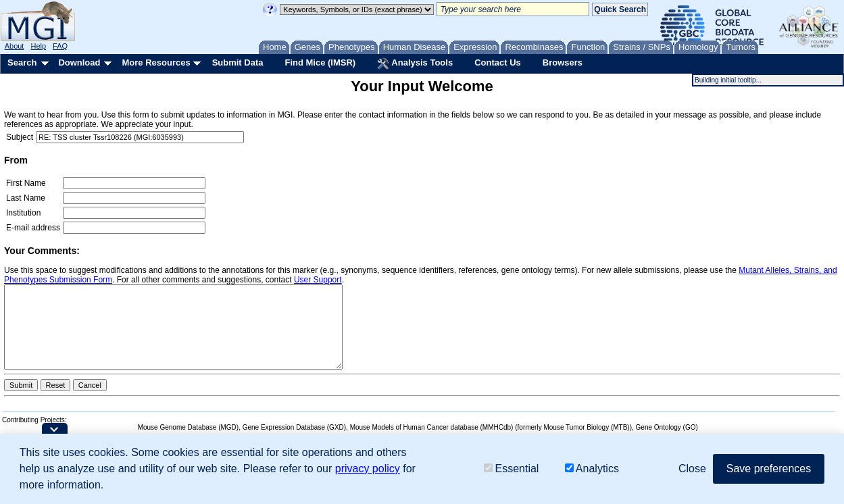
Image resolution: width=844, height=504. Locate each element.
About (15, 46)
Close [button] (692, 469)
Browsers (563, 62)
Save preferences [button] (769, 469)
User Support (318, 280)
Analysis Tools (415, 64)
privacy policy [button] (368, 469)
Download (79, 62)
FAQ (60, 46)
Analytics (592, 469)
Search (22, 62)
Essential (511, 469)
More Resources (156, 62)
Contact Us (498, 62)
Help (38, 46)
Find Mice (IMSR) (320, 62)
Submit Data (238, 62)
